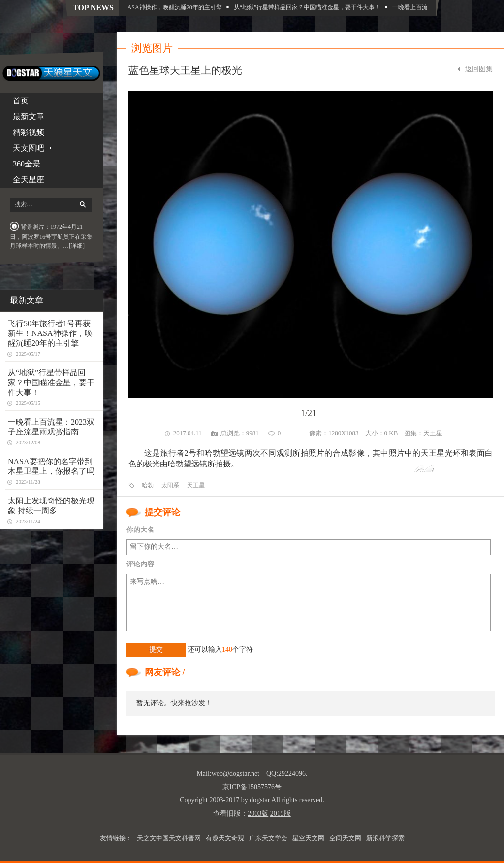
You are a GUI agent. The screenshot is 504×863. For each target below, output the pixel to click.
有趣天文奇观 (225, 838)
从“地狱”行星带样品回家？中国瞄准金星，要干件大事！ (313, 7)
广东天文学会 (268, 838)
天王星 (433, 433)
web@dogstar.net (236, 774)
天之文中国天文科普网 (169, 838)
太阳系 (170, 485)
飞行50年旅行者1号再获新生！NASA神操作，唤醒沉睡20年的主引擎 (139, 7)
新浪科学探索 (385, 838)
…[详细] (74, 246)
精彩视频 (29, 132)
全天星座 (29, 180)
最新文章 (29, 116)
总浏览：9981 (240, 433)
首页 (21, 101)
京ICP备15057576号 (252, 787)
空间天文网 (345, 838)
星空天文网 (308, 838)
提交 (156, 649)
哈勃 (148, 485)
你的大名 (140, 530)
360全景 (27, 164)
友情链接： (116, 838)
